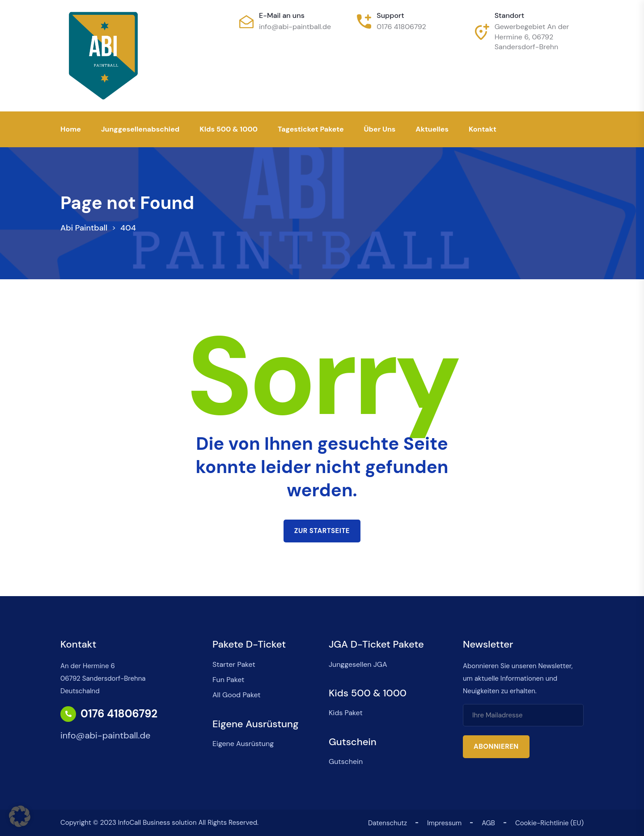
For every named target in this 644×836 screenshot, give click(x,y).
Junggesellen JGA (358, 664)
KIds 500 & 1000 (229, 129)
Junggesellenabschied (140, 129)
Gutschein (346, 761)
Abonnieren (496, 746)
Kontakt (483, 129)
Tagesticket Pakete (311, 129)
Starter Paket (234, 664)
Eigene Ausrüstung (243, 744)
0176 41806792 (401, 27)
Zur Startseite (322, 531)
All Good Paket (237, 695)
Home (71, 129)
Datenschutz (388, 823)
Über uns (380, 129)
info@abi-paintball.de (295, 27)
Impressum (444, 823)
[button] (20, 816)
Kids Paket (346, 713)
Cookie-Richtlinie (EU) (549, 823)
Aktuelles (432, 129)
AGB (488, 823)
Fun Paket (228, 680)
